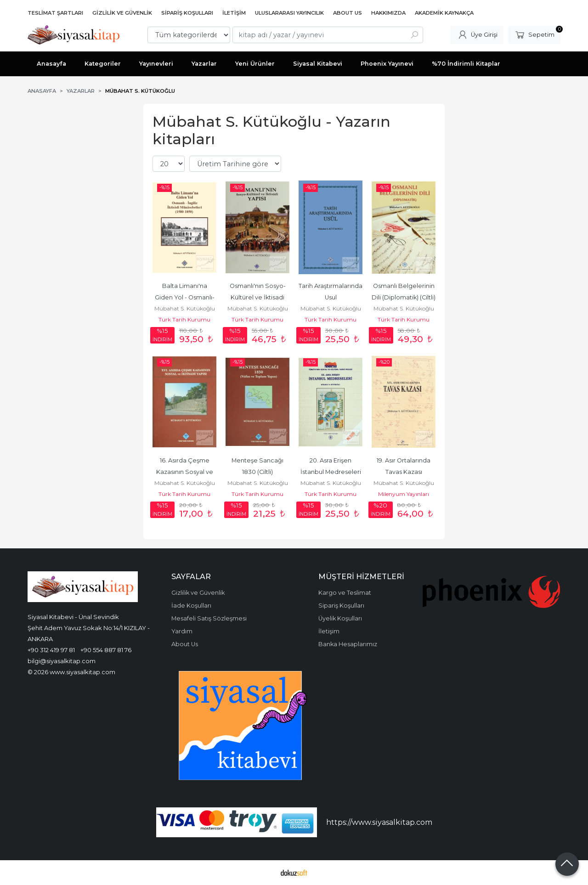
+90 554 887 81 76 (106, 650)
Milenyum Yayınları (404, 494)
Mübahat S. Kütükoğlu (185, 308)
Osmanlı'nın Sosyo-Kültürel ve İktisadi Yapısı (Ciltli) (258, 297)
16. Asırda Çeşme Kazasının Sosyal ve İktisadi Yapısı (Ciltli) (185, 472)
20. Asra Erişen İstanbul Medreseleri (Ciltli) (331, 472)
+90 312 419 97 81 (51, 650)
